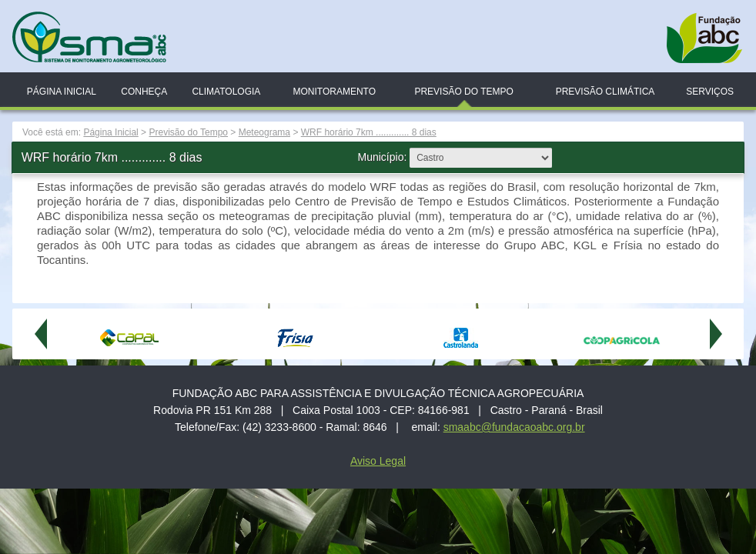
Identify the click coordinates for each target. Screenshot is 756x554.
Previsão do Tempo (463, 92)
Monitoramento (334, 92)
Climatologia (226, 92)
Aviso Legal (378, 461)
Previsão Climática (605, 92)
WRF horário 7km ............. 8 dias (369, 132)
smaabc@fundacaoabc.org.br (514, 427)
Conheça (144, 92)
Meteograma (264, 132)
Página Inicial (62, 92)
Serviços (710, 92)
